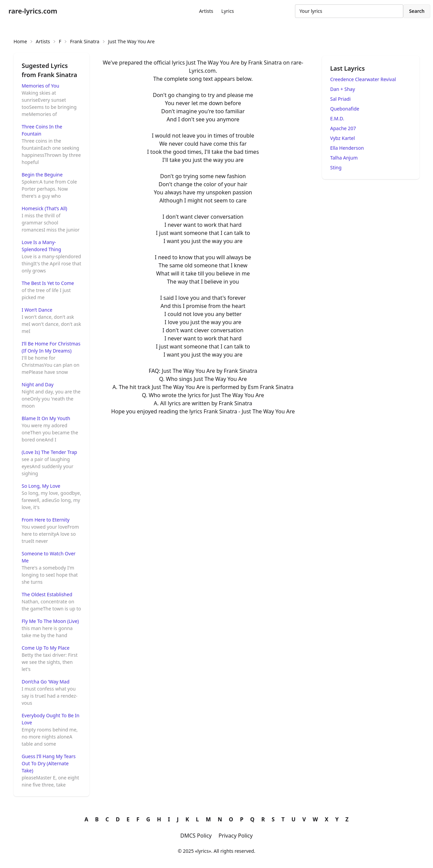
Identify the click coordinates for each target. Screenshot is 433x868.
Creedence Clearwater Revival (363, 79)
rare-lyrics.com (33, 11)
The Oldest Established (47, 594)
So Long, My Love (41, 486)
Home (20, 41)
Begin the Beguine (42, 175)
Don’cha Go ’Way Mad (45, 682)
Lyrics (227, 11)
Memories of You (40, 86)
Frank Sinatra (85, 41)
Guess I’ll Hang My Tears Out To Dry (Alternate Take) (49, 763)
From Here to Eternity (45, 520)
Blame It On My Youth (46, 418)
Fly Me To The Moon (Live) (50, 621)
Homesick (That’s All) (44, 208)
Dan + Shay (343, 89)
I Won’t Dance (37, 310)
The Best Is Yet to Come (48, 283)
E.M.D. (337, 118)
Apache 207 (343, 128)
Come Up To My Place (45, 648)
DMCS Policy (196, 836)
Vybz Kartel (343, 138)
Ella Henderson (347, 148)
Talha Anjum (344, 158)
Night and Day (38, 384)
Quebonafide (345, 109)
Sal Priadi (340, 99)
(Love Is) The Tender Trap (49, 452)
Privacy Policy (236, 836)
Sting (336, 167)
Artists (206, 11)
